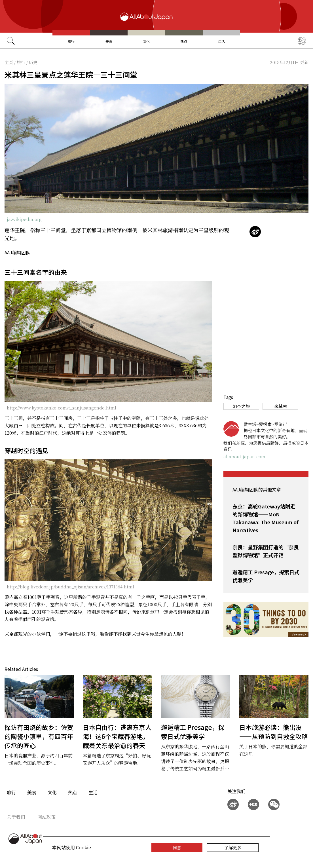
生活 (221, 41)
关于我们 (16, 817)
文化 (146, 41)
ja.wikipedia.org (24, 219)
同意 (177, 847)
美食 (109, 41)
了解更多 (233, 847)
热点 (184, 41)
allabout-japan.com (244, 456)
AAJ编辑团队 (17, 252)
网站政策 (46, 817)
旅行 (71, 41)
